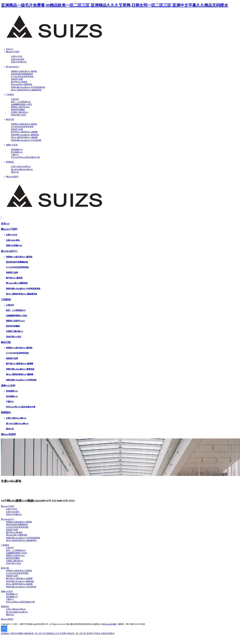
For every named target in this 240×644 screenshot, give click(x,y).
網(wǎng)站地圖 (109, 624)
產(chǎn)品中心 (13, 67)
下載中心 (15, 155)
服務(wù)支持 (12, 145)
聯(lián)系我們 (12, 177)
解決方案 (10, 119)
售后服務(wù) (17, 152)
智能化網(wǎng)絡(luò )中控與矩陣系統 (28, 87)
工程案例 (10, 95)
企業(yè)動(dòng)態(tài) (21, 167)
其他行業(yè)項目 (19, 115)
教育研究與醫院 (18, 110)
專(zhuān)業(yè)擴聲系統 (22, 84)
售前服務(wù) (17, 150)
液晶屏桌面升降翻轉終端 (22, 74)
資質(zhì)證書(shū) (19, 62)
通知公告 (15, 172)
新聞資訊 (10, 162)
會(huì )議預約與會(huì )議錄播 (24, 137)
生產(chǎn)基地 (18, 59)
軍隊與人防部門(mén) (20, 107)
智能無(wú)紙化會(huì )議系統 (24, 71)
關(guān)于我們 (13, 52)
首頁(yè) (10, 49)
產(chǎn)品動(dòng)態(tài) (22, 169)
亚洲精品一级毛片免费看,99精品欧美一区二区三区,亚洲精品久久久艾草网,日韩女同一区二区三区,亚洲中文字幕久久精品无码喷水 (115, 5)
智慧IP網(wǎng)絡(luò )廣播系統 (25, 135)
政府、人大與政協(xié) (16, 310)
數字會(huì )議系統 (19, 82)
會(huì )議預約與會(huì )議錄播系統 (26, 90)
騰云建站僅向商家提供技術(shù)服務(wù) (84, 624)
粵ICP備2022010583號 (135, 624)
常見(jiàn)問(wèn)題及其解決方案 (25, 157)
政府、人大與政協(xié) (16, 550)
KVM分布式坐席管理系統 (22, 77)
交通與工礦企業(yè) (20, 112)
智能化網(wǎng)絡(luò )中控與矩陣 (26, 140)
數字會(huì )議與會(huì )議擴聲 (24, 132)
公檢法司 (15, 99)
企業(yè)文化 (17, 56)
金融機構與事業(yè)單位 (22, 104)
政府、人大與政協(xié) (21, 102)
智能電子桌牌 (17, 79)
